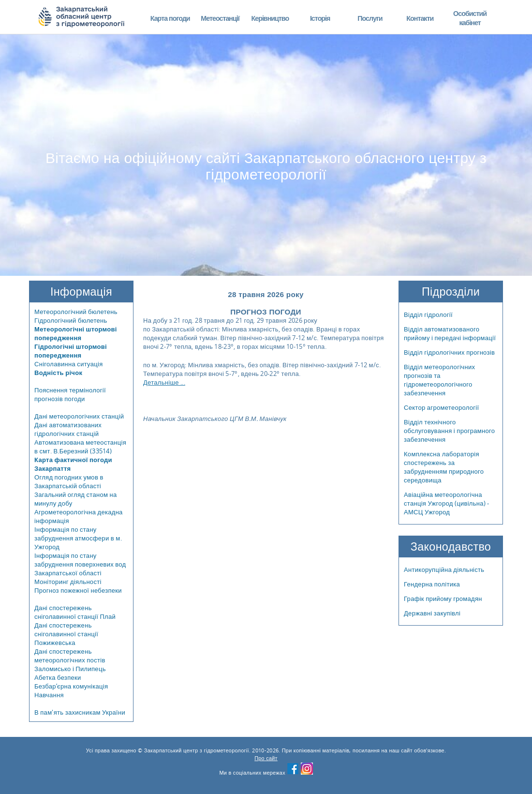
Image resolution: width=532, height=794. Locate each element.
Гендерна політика (432, 584)
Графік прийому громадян (443, 599)
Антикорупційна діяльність (444, 569)
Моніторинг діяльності (68, 582)
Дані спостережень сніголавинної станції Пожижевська (66, 634)
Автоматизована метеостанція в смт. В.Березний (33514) (80, 447)
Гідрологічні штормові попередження (71, 351)
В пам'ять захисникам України (80, 712)
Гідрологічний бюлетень (71, 320)
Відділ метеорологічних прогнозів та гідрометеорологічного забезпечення (439, 380)
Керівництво (270, 18)
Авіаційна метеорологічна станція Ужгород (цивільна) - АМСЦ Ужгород (447, 503)
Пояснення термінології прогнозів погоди (70, 394)
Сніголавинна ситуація (69, 364)
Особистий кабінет (470, 18)
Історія (320, 18)
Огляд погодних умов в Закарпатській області (69, 481)
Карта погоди (170, 18)
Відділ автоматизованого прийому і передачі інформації (450, 333)
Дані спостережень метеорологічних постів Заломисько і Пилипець (70, 660)
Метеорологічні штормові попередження (76, 333)
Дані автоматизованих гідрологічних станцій (68, 429)
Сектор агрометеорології (441, 407)
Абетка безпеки (58, 677)
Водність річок (58, 373)
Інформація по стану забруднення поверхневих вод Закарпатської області (80, 564)
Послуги (370, 18)
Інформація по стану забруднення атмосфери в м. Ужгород (78, 538)
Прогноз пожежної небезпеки (78, 590)
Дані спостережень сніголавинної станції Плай (75, 612)
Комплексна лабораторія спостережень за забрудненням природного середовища (444, 467)
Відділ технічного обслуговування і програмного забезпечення (449, 431)
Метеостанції (220, 18)
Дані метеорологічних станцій (79, 416)
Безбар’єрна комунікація (71, 686)
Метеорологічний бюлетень (76, 312)
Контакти (420, 18)
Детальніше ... (164, 382)
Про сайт (266, 758)
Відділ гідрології (428, 315)
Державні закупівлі (432, 613)
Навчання (49, 695)
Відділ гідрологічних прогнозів (449, 352)
